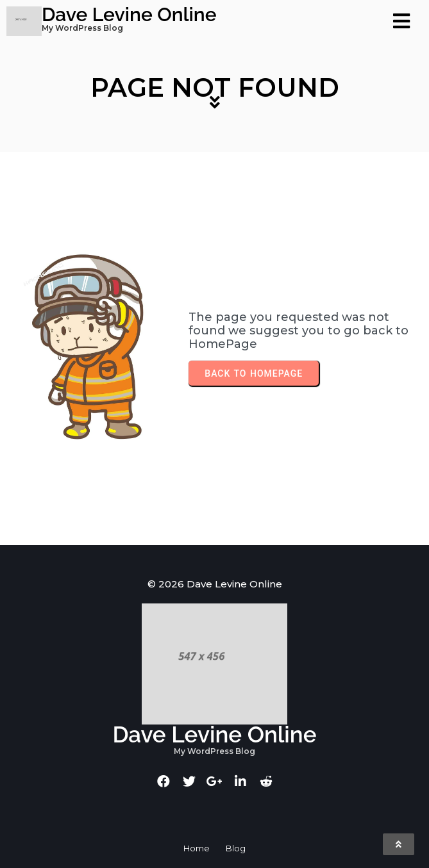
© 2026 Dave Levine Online (215, 584)
